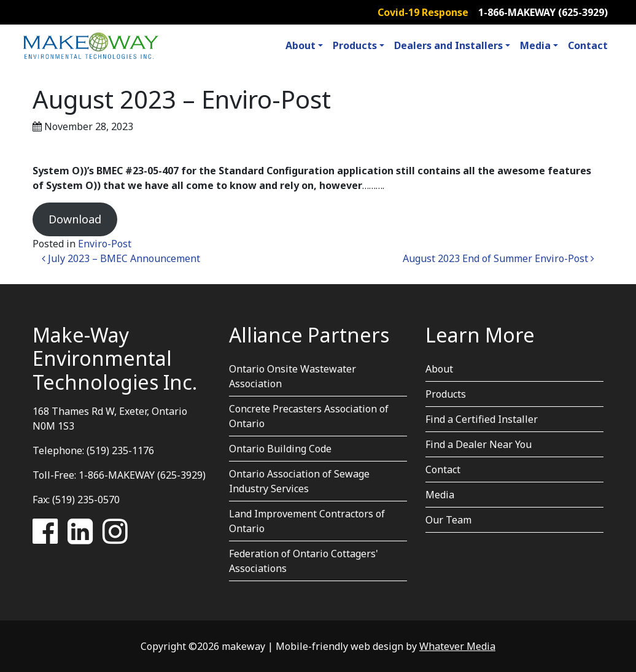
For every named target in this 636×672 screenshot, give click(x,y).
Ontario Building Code (280, 449)
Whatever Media (457, 646)
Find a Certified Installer (482, 419)
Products (355, 45)
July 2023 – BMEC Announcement (121, 258)
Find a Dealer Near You (479, 444)
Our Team (448, 520)
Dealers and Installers (448, 45)
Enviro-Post (105, 244)
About (301, 45)
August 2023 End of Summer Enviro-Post (498, 258)
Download (75, 219)
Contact (588, 45)
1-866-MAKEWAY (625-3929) (543, 12)
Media (535, 45)
